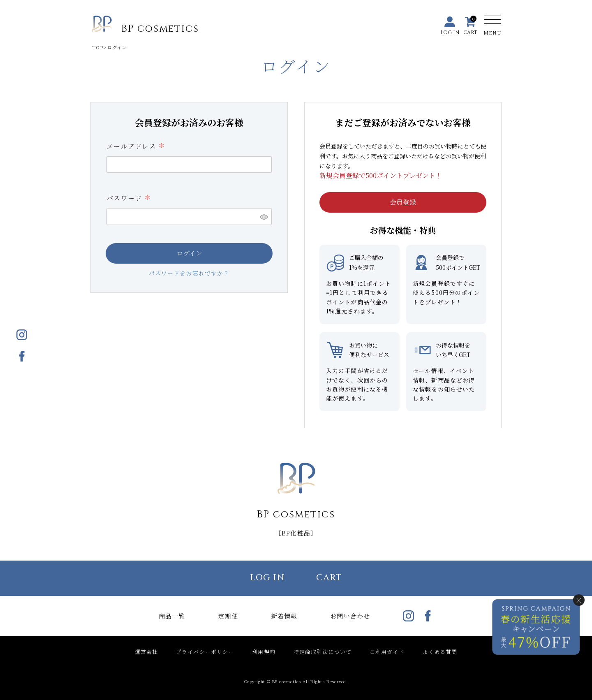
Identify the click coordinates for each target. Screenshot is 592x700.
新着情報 (284, 616)
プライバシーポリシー (205, 652)
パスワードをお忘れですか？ (189, 273)
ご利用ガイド (387, 652)
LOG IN (268, 578)
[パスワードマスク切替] (264, 216)
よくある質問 (440, 652)
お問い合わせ (350, 616)
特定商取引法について (323, 652)
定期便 (228, 616)
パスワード (129, 198)
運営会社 (146, 652)
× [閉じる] (579, 600)
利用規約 (264, 652)
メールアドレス (136, 146)
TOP (98, 47)
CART (329, 578)
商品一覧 (172, 616)
